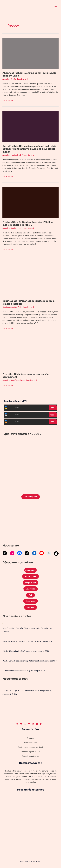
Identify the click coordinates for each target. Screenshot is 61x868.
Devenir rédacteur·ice (31, 756)
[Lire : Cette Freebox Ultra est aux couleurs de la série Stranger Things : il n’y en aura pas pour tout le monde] (30, 126)
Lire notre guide (31, 497)
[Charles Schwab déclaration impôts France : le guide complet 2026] (3, 656)
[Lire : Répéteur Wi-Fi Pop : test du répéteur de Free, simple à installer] (30, 278)
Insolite (13, 155)
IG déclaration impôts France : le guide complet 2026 (24, 671)
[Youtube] (29, 724)
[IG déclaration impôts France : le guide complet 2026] (3, 666)
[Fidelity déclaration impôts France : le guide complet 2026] (3, 646)
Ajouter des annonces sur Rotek (31, 747)
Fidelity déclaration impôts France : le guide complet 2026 (26, 651)
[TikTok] (41, 724)
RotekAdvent (16, 228)
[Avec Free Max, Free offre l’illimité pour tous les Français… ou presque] (3, 623)
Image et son (30, 583)
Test (19, 307)
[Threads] (37, 724)
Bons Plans (15, 380)
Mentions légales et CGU (30, 752)
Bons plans (31, 601)
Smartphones (30, 576)
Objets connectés (10, 307)
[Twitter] (25, 724)
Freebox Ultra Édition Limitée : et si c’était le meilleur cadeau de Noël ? (28, 224)
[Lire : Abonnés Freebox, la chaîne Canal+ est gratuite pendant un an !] (30, 53)
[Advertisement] (30, 522)
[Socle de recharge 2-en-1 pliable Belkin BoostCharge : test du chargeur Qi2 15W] (3, 686)
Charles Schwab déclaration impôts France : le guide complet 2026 (30, 661)
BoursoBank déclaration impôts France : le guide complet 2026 (28, 641)
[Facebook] (21, 724)
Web (22, 380)
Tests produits (30, 570)
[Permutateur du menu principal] (56, 6)
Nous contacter (30, 743)
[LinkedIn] (33, 724)
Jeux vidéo (31, 589)
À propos (31, 738)
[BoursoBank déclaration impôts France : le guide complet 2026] (3, 637)
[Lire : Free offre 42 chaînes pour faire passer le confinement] (30, 354)
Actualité (6, 79)
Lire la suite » (8, 100)
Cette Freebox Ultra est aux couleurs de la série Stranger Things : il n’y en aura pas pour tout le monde (29, 149)
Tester (53, 408)
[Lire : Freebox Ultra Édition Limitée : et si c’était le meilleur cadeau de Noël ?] (30, 202)
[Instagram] (17, 724)
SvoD (13, 79)
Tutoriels (30, 607)
